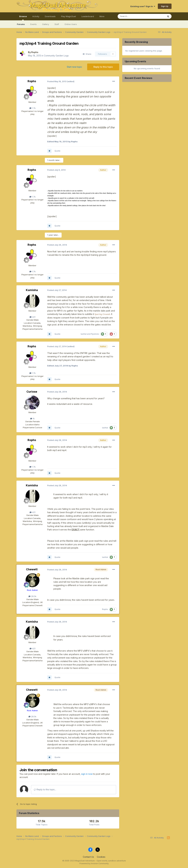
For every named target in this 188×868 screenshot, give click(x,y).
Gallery (46, 24)
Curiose (32, 392)
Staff (57, 24)
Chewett (32, 569)
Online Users (71, 24)
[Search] (133, 16)
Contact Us (88, 857)
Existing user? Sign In (143, 6)
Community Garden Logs (56, 56)
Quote (57, 151)
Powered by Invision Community (94, 863)
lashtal (84, 334)
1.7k (32, 108)
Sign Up (165, 6)
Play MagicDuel (69, 16)
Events (33, 24)
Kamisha (32, 290)
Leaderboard (88, 16)
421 (32, 317)
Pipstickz (95, 334)
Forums (21, 24)
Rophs (35, 52)
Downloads (50, 16)
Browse (23, 18)
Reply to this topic (103, 67)
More (102, 16)
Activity (36, 16)
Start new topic (74, 67)
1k (32, 419)
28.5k (32, 596)
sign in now (87, 774)
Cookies (101, 857)
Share (87, 54)
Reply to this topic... (45, 789)
